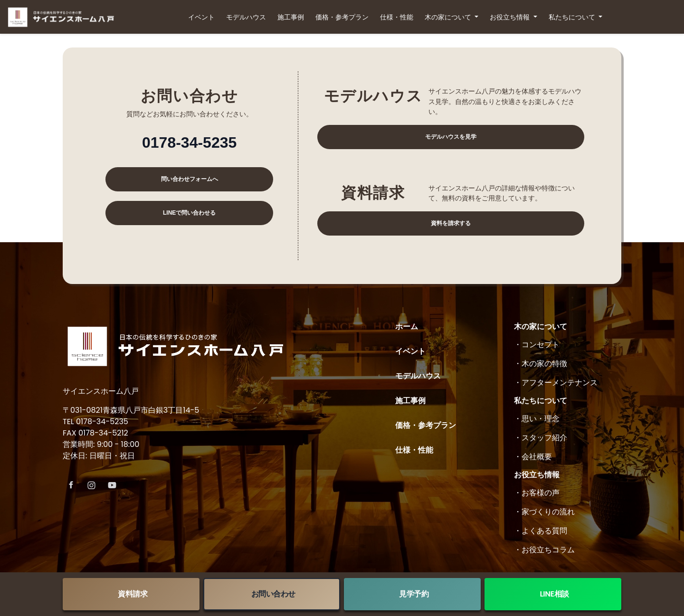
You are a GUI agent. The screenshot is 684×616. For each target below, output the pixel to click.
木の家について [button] (449, 17)
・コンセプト (537, 345)
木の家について (541, 327)
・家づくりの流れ (544, 512)
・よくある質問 (541, 531)
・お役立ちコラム (544, 550)
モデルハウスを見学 (451, 137)
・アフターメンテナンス (556, 383)
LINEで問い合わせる (189, 213)
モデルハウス (246, 17)
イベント (201, 17)
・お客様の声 (537, 493)
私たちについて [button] (573, 17)
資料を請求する (451, 223)
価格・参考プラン (342, 17)
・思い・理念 (537, 419)
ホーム (407, 327)
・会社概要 (533, 457)
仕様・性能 (397, 17)
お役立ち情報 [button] (511, 17)
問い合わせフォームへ (190, 179)
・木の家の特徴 (541, 364)
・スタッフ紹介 (541, 438)
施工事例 (291, 17)
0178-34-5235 (189, 142)
